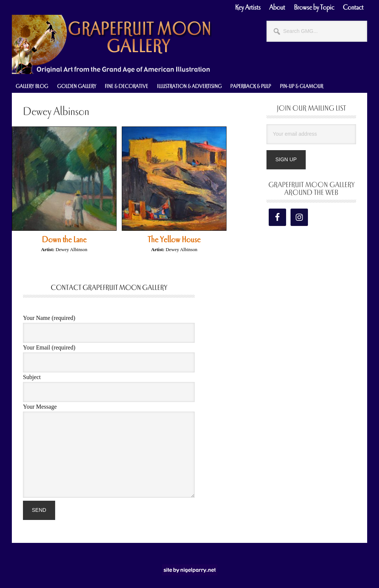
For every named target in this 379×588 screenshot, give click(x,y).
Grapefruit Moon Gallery (112, 44)
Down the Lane (64, 240)
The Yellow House (174, 240)
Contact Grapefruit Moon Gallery (109, 288)
